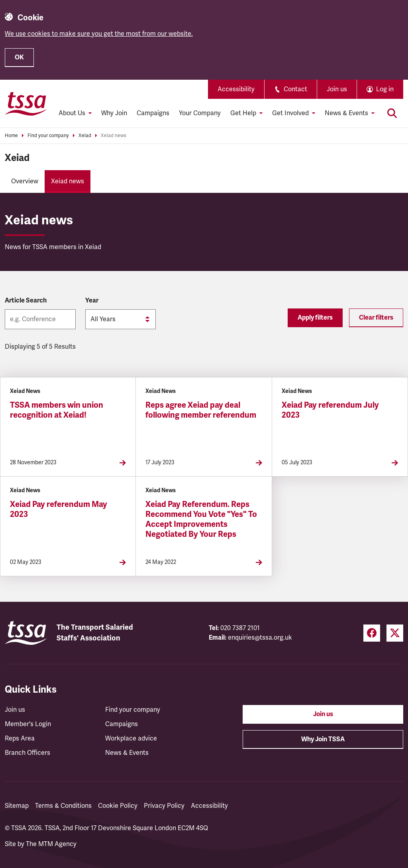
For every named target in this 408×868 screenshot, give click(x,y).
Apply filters (315, 318)
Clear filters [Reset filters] (376, 318)
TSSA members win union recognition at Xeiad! (57, 410)
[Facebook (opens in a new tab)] (372, 633)
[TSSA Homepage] (26, 104)
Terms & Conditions (63, 806)
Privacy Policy (164, 806)
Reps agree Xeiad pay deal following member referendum (201, 410)
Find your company (48, 136)
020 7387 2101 (240, 628)
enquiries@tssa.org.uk (260, 638)
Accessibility (236, 89)
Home (11, 136)
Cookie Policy (118, 806)
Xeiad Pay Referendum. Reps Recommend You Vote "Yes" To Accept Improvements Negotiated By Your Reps (201, 519)
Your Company (200, 113)
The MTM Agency (51, 844)
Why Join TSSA (323, 739)
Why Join (114, 113)
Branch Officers (27, 753)
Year (92, 300)
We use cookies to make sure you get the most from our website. (99, 34)
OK (19, 57)
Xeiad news (114, 136)
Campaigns (153, 113)
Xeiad (85, 136)
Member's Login (28, 724)
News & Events (127, 753)
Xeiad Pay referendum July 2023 (330, 410)
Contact (291, 89)
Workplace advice (131, 738)
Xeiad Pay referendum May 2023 (59, 509)
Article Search (26, 300)
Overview (25, 181)
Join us (337, 89)
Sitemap (17, 806)
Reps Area (20, 738)
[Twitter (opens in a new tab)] (395, 633)
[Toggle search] (392, 113)
